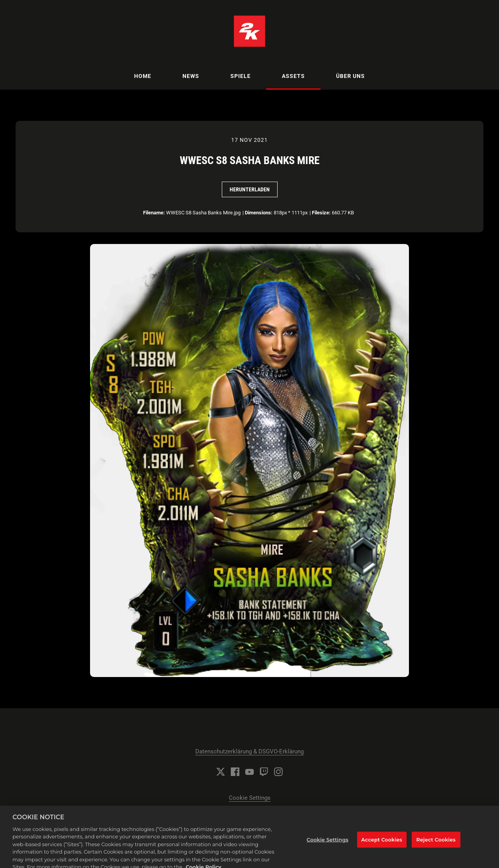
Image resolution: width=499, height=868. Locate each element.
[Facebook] (235, 772)
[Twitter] (221, 772)
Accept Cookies (382, 843)
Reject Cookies (436, 843)
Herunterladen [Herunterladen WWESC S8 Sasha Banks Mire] (250, 189)
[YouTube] (249, 772)
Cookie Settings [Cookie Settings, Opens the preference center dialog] (328, 843)
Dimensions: (259, 213)
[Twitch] (264, 772)
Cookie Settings (250, 798)
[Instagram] (278, 772)
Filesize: (321, 213)
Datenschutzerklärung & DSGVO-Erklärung (249, 751)
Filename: (154, 213)
